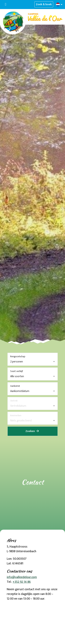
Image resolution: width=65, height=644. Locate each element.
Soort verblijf (17, 371)
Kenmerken (16, 415)
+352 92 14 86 (22, 582)
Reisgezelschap (18, 356)
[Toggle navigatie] (6, 5)
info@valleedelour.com (22, 577)
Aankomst (15, 386)
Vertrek (14, 401)
